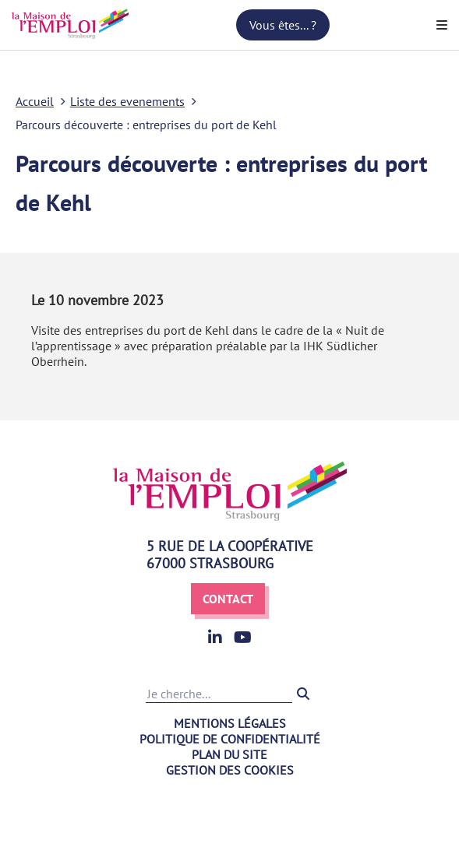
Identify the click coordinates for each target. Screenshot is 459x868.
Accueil (35, 101)
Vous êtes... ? (283, 25)
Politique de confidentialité (230, 739)
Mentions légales (230, 723)
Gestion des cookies (230, 770)
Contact (228, 599)
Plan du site (229, 754)
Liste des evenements (127, 101)
